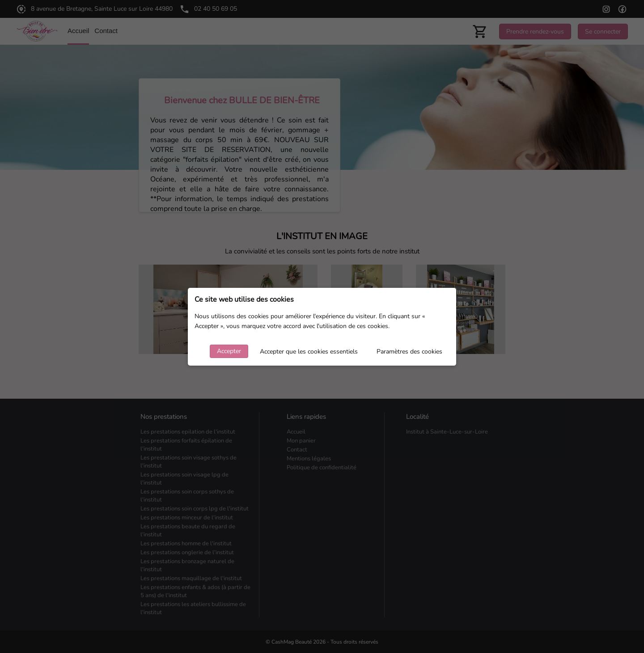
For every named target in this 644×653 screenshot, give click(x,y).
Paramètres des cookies (409, 352)
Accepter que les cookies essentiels (309, 352)
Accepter (229, 351)
